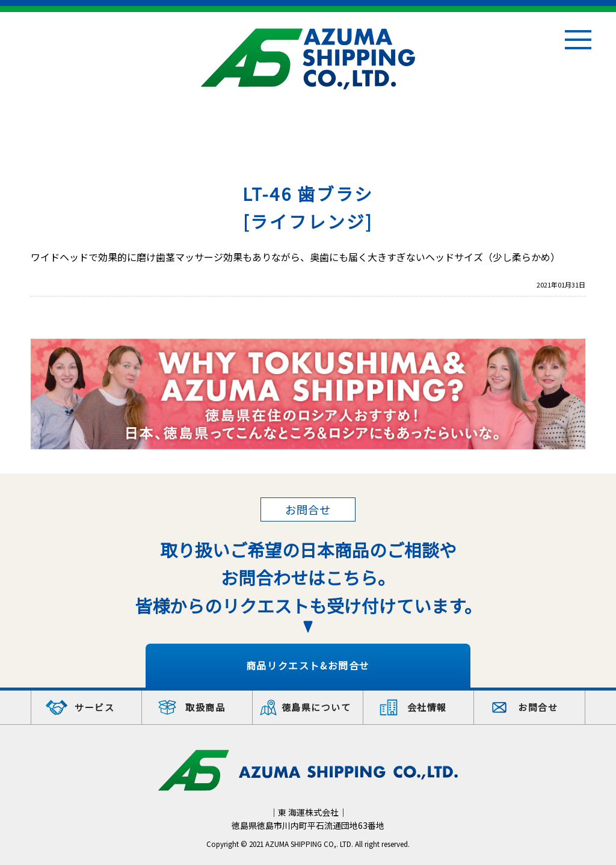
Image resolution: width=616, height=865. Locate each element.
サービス (94, 707)
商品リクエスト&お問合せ (308, 665)
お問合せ (538, 707)
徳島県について (316, 707)
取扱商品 (205, 707)
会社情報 (427, 707)
